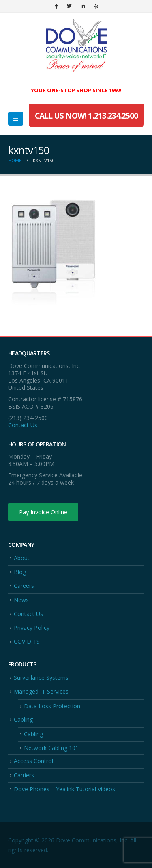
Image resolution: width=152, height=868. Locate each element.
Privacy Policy (32, 628)
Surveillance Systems (41, 678)
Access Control (33, 761)
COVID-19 (27, 641)
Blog (20, 572)
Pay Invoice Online (43, 512)
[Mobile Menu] (16, 119)
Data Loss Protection (52, 706)
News (21, 600)
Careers (24, 586)
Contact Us (23, 425)
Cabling (23, 719)
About (22, 558)
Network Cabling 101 (51, 748)
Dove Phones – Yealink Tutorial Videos (64, 789)
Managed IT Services (41, 691)
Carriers (24, 775)
